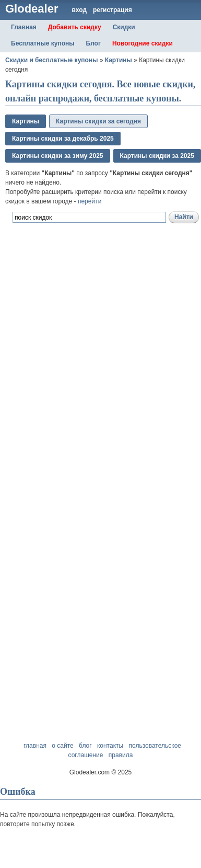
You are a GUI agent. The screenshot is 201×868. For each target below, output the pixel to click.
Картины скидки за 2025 (157, 156)
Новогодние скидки (143, 43)
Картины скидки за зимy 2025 (58, 156)
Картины (119, 60)
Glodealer (32, 9)
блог (85, 746)
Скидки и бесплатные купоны (51, 60)
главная (35, 746)
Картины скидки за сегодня (98, 121)
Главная (24, 27)
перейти (90, 201)
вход (79, 10)
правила (121, 755)
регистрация (113, 10)
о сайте (62, 746)
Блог (93, 43)
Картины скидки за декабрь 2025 (63, 139)
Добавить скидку (75, 27)
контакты (110, 746)
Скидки (124, 27)
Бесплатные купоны (43, 43)
